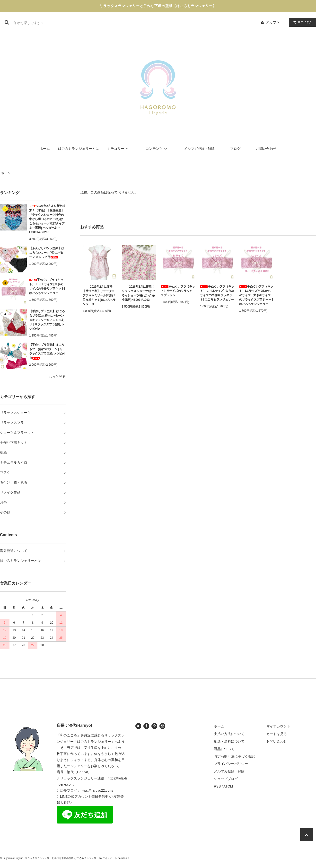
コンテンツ (157, 149)
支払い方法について (229, 734)
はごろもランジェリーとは (79, 149)
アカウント (274, 22)
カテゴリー (119, 149)
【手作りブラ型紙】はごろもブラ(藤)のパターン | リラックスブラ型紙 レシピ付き (47, 351)
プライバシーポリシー (231, 764)
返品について (224, 749)
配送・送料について (229, 741)
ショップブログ (226, 779)
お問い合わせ (266, 149)
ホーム (45, 149)
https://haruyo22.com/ (97, 790)
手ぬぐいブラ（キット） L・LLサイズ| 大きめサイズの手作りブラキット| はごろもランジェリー (47, 286)
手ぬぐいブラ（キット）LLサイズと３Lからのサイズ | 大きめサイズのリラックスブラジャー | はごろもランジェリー (256, 295)
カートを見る (277, 734)
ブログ (235, 149)
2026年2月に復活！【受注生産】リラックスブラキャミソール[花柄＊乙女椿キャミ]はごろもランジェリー (99, 295)
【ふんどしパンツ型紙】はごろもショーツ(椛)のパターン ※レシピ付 (47, 253)
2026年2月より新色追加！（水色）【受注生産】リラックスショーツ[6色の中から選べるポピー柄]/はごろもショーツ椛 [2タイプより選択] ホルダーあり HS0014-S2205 (47, 219)
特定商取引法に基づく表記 (234, 756)
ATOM (228, 786)
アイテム (301, 22)
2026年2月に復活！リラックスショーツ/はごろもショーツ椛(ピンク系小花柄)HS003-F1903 (138, 293)
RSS (217, 786)
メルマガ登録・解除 (199, 149)
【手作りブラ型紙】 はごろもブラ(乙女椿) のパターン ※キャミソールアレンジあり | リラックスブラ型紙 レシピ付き (47, 320)
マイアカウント (278, 726)
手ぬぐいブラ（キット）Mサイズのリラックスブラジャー (178, 291)
